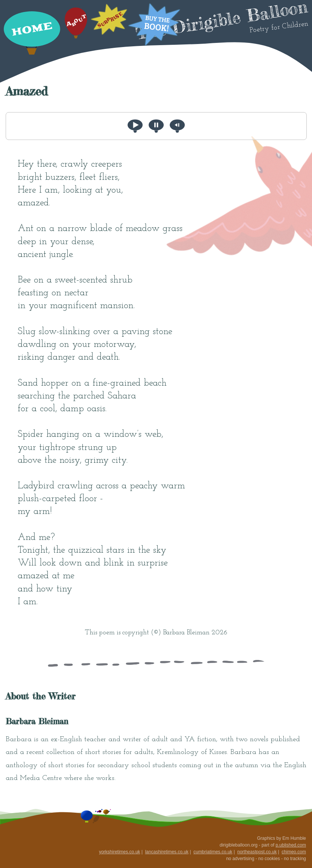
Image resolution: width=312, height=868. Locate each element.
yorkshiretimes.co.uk (119, 852)
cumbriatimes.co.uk (213, 852)
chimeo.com (294, 852)
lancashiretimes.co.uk (167, 852)
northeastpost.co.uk (257, 852)
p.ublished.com (291, 845)
